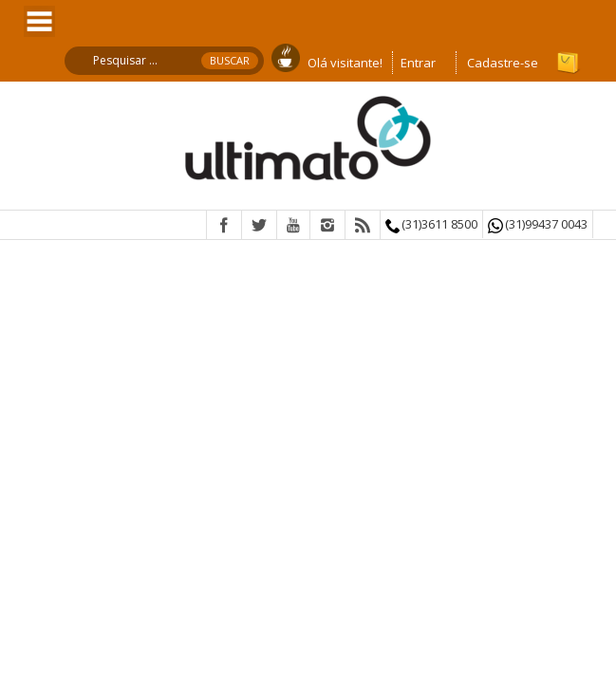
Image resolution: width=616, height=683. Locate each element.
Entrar (418, 63)
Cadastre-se (503, 63)
